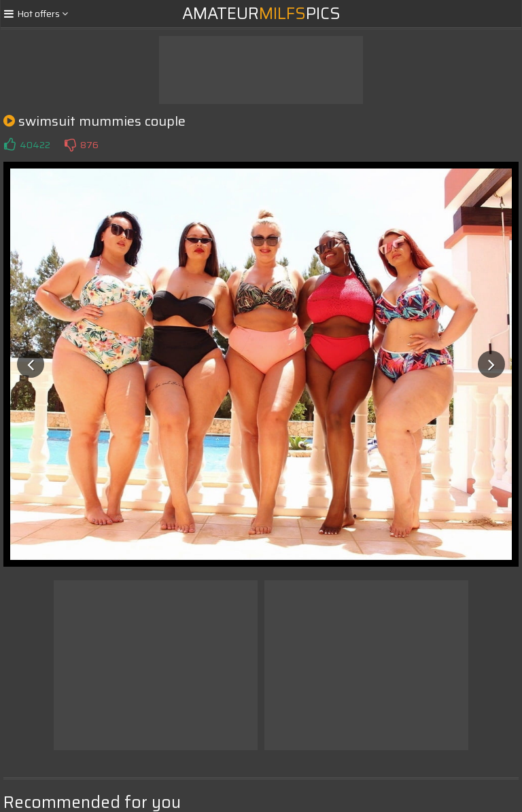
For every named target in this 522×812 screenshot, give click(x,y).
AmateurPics (261, 14)
